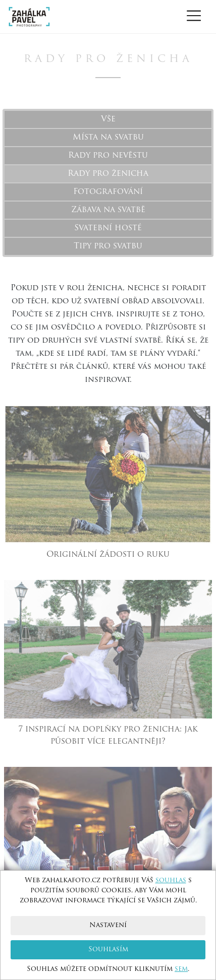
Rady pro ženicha (108, 174)
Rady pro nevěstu (108, 156)
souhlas (171, 880)
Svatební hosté (108, 228)
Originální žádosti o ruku (108, 555)
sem (181, 969)
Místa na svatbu (108, 138)
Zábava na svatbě (108, 210)
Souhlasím (108, 950)
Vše (108, 119)
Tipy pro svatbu (108, 246)
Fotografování (108, 192)
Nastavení (108, 925)
